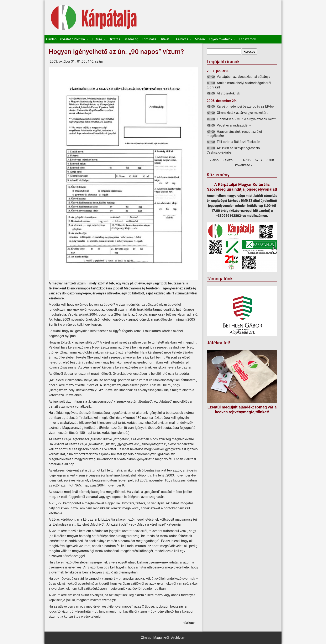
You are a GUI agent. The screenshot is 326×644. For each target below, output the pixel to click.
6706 (247, 160)
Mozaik (200, 39)
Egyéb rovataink (221, 39)
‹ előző (228, 160)
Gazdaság (131, 39)
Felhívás (183, 39)
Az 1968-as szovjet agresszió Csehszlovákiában (233, 150)
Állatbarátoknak (228, 93)
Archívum (178, 638)
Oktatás (114, 39)
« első (214, 160)
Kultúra (97, 39)
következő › (244, 165)
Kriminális (149, 39)
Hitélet (165, 39)
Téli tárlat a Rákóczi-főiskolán (239, 142)
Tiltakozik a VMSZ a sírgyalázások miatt (246, 119)
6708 (270, 160)
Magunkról (161, 638)
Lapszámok (247, 39)
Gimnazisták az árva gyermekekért (242, 113)
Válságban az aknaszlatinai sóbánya (244, 77)
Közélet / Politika (73, 39)
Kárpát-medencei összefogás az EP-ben (246, 106)
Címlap (51, 39)
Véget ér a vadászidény (234, 125)
